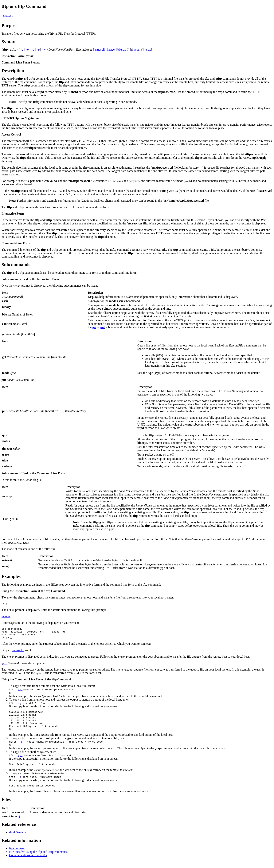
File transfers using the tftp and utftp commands (38, 860)
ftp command (17, 856)
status (6, 617)
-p (20, 762)
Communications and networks (28, 863)
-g (20, 692)
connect (18, 653)
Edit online (8, 16)
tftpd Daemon (18, 840)
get (4, 666)
